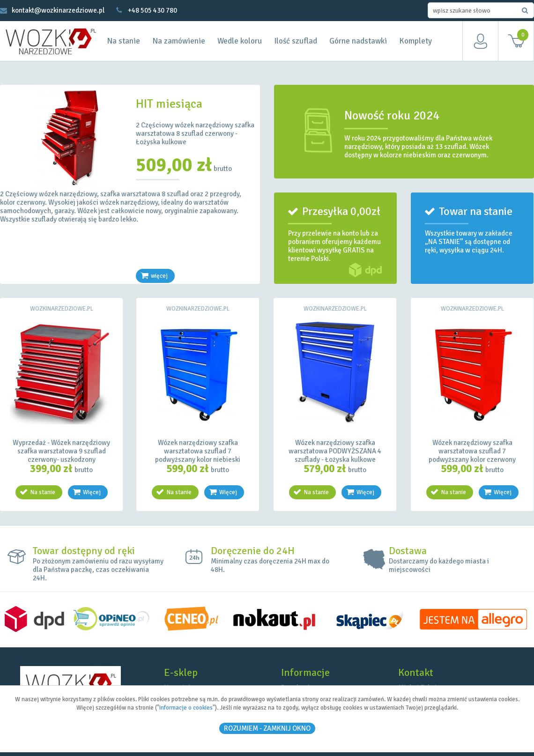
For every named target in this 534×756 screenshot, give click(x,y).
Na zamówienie (179, 41)
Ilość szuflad (296, 41)
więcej (159, 276)
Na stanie (123, 41)
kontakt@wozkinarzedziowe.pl (58, 10)
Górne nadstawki (358, 41)
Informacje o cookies (186, 708)
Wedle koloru (240, 41)
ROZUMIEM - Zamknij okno (267, 728)
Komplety (415, 41)
